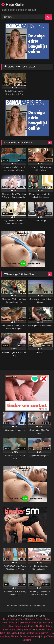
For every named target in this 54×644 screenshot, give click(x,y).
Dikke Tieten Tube (10, 623)
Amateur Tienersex (12, 630)
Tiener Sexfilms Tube (14, 619)
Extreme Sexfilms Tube (38, 619)
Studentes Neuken (29, 636)
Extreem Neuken (30, 623)
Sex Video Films (15, 633)
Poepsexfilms (30, 630)
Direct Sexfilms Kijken (41, 626)
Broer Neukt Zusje (18, 626)
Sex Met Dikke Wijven (37, 633)
